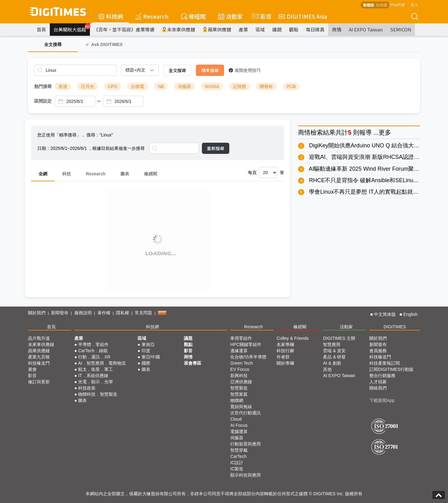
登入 (414, 5)
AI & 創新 (332, 363)
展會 (32, 369)
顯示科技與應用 (245, 475)
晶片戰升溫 (39, 338)
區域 (260, 29)
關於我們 (37, 313)
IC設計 (237, 463)
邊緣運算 (239, 351)
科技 (67, 174)
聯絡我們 (378, 388)
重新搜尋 (216, 148)
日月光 (87, 86)
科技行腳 (285, 351)
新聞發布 (60, 313)
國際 (146, 363)
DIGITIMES (395, 327)
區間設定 (43, 101)
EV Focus (240, 369)
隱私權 (123, 313)
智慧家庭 (239, 394)
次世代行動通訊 (245, 413)
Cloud (236, 419)
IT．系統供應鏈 (93, 376)
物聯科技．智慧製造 (98, 394)
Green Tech (241, 363)
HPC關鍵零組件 (246, 344)
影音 (261, 16)
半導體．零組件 (93, 344)
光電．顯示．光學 (96, 382)
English (410, 314)
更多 (385, 132)
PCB (291, 86)
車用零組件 (241, 338)
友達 (63, 86)
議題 (277, 29)
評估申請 (397, 5)
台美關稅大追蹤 (72, 28)
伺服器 (184, 86)
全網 (43, 174)
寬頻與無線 (241, 407)
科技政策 (87, 388)
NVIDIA (212, 86)
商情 (337, 29)
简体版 (381, 5)
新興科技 (239, 376)
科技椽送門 (39, 363)
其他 (327, 369)
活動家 (230, 16)
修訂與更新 (39, 382)
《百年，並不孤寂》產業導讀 (124, 29)
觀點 (294, 29)
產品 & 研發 (334, 357)
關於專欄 (285, 363)
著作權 (104, 313)
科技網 (111, 16)
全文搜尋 (177, 70)
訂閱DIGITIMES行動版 (391, 369)
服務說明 (83, 313)
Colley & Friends (293, 338)
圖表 (125, 174)
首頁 (41, 29)
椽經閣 (193, 16)
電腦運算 (239, 431)
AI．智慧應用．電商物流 (102, 363)
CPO (113, 86)
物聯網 (237, 400)
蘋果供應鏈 (217, 29)
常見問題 (143, 313)
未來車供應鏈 (178, 29)
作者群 (283, 357)
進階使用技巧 (245, 70)
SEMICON (401, 29)
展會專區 (193, 363)
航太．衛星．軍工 (96, 369)
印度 (146, 351)
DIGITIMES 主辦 (339, 338)
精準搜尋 (210, 70)
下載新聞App (382, 400)
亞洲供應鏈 (241, 382)
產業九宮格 (39, 357)
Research (152, 16)
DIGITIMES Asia (303, 16)
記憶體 (240, 86)
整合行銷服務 (382, 376)
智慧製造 (239, 388)
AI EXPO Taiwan (366, 29)
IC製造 (237, 469)
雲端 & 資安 (334, 351)
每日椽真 (315, 29)
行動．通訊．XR (94, 357)
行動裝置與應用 (245, 444)
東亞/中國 (151, 357)
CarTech (238, 456)
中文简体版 (385, 314)
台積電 (138, 86)
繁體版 (369, 5)
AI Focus (239, 425)
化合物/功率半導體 (248, 357)
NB (161, 86)
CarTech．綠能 (93, 351)
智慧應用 (332, 344)
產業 (243, 29)
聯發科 (266, 86)
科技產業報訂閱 (385, 363)
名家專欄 (285, 344)
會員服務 (378, 351)
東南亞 (148, 344)
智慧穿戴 (239, 450)
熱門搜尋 (43, 86)
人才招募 (378, 382)
